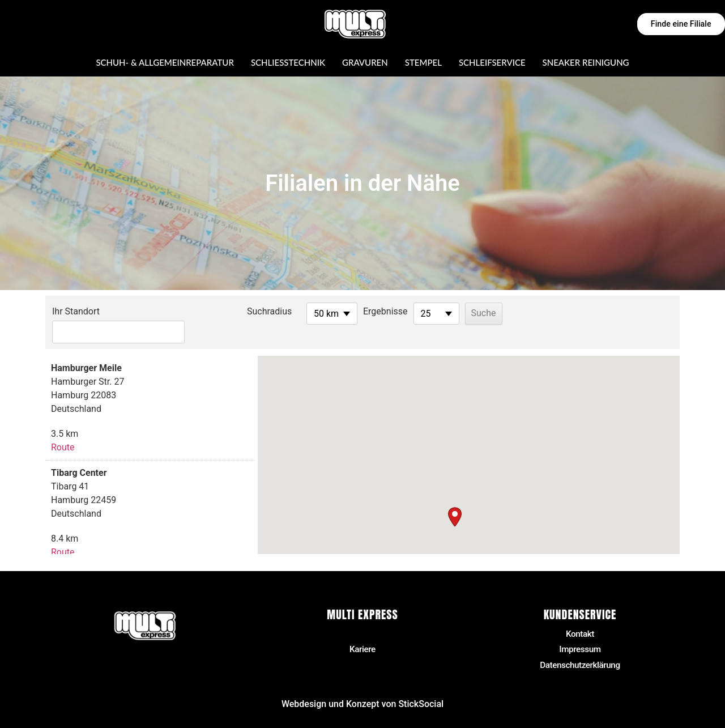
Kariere (362, 633)
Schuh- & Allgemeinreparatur (165, 62)
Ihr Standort (76, 311)
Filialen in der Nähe (362, 616)
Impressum (580, 633)
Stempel (423, 62)
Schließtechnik (288, 62)
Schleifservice (492, 62)
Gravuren (365, 62)
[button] (455, 499)
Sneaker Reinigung (586, 62)
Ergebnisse (357, 311)
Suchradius (241, 311)
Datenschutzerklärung (580, 648)
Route (63, 429)
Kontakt (580, 616)
